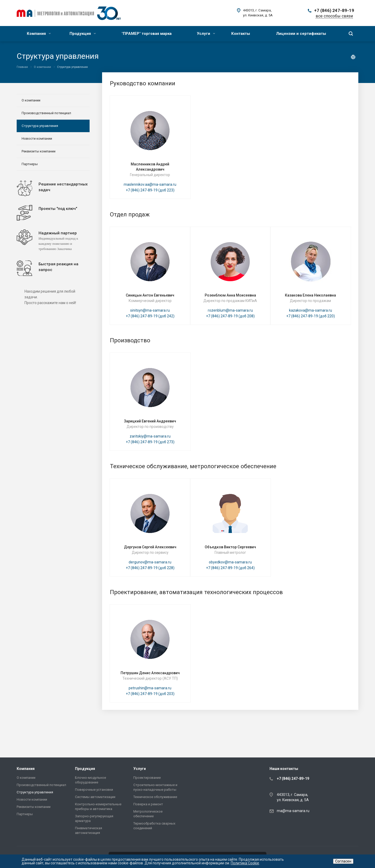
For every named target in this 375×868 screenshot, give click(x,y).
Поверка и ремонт (148, 804)
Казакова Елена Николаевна (310, 295)
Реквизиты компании (39, 151)
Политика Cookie (245, 863)
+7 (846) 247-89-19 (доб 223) (150, 190)
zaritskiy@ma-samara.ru (150, 436)
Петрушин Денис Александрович (150, 673)
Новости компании (37, 139)
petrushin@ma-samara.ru (150, 688)
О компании (31, 100)
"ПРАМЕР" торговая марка (147, 34)
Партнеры (30, 164)
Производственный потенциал (46, 113)
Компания (39, 34)
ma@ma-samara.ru (293, 811)
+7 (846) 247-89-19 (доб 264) (230, 568)
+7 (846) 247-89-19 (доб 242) (150, 316)
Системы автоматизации (95, 797)
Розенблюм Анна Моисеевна (230, 295)
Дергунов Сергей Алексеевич (150, 547)
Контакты (241, 34)
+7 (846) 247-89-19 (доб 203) (150, 694)
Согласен (343, 861)
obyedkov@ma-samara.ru (230, 562)
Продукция (83, 34)
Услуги (206, 34)
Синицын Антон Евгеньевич (150, 295)
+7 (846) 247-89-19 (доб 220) (311, 316)
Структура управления (40, 126)
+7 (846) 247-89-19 (334, 10)
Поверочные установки (94, 790)
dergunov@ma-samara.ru (150, 562)
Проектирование (147, 778)
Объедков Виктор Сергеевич (230, 547)
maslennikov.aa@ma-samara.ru (150, 184)
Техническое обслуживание (155, 797)
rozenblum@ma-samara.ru (230, 310)
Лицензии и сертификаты (301, 34)
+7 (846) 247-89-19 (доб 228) (150, 568)
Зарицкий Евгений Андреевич (150, 421)
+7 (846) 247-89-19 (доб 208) (230, 316)
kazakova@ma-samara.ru (311, 310)
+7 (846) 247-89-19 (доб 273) (150, 442)
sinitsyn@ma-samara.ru (150, 310)
